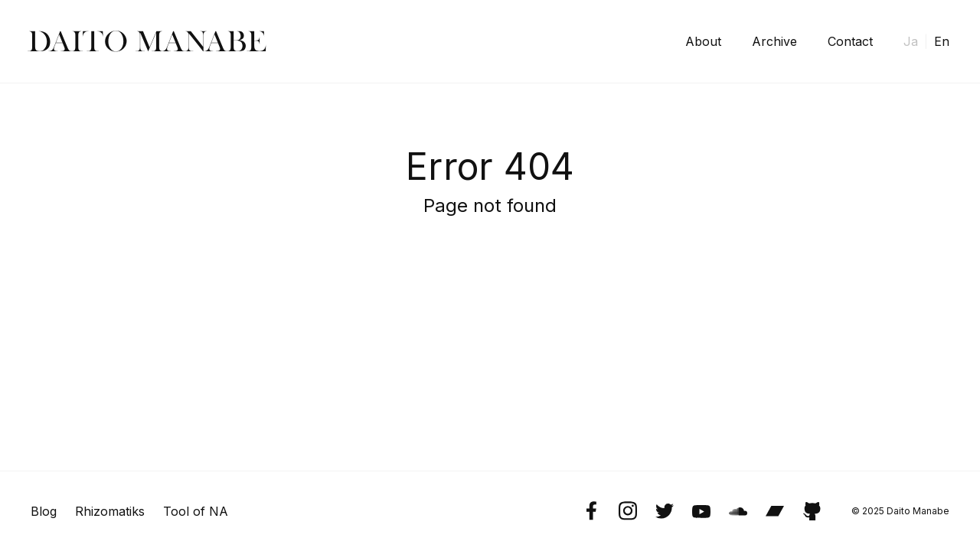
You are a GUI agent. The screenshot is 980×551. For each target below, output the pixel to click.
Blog (44, 511)
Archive (774, 41)
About (703, 41)
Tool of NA (196, 511)
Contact (850, 41)
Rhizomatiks (110, 511)
